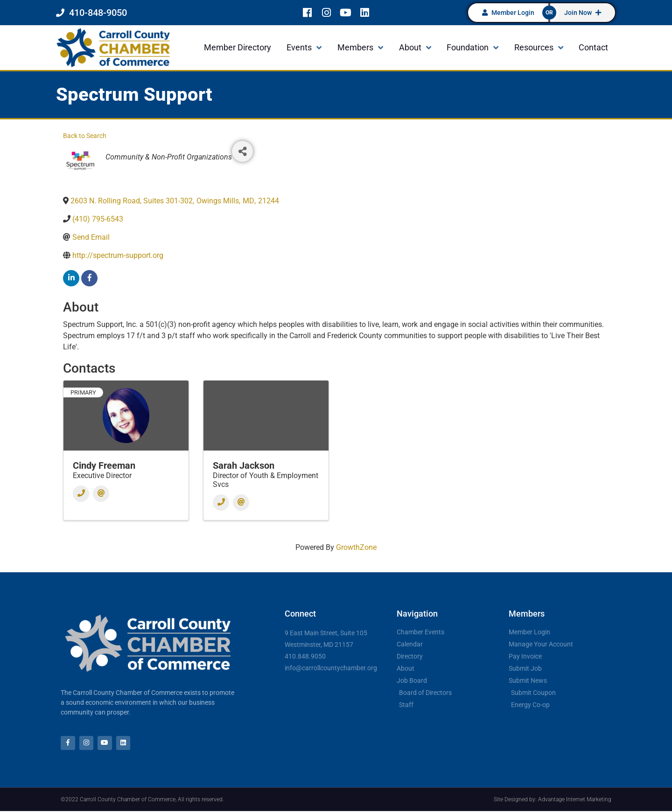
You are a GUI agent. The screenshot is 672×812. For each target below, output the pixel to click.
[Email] (101, 494)
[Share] (242, 151)
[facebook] (89, 278)
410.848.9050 (305, 656)
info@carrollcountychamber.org (331, 668)
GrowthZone (356, 547)
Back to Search (85, 136)
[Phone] (81, 494)
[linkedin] (71, 278)
